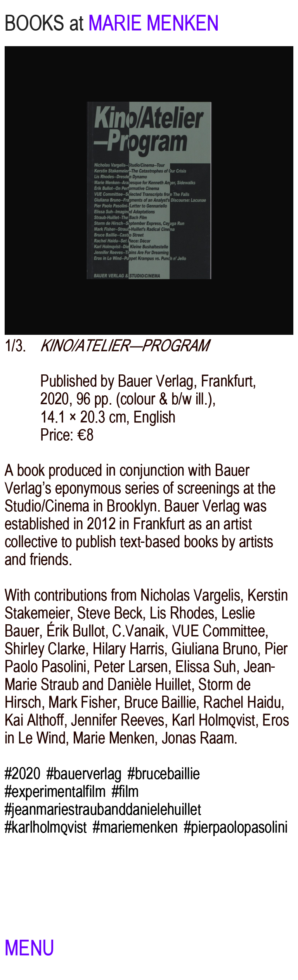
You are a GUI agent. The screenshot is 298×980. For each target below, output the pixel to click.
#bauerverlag (84, 774)
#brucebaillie (164, 774)
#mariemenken (135, 827)
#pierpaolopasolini (236, 827)
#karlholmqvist (46, 827)
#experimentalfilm (55, 791)
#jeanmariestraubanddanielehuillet (103, 809)
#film (125, 791)
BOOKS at (44, 23)
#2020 (23, 774)
